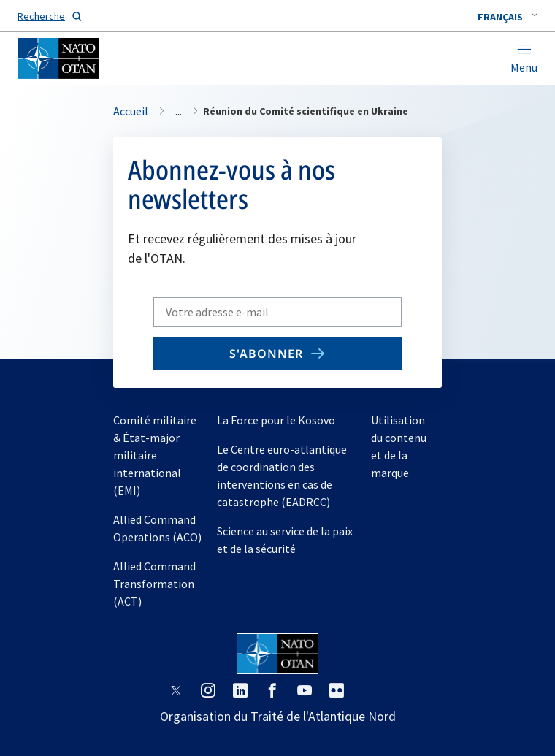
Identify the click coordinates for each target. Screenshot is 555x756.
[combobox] (508, 17)
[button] (508, 17)
